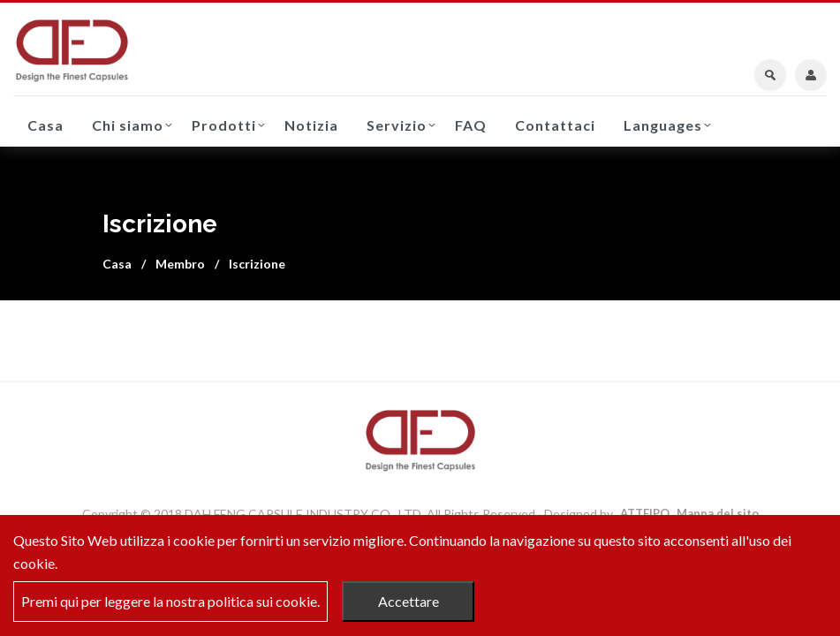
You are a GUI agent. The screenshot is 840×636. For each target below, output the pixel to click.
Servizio (397, 125)
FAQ (471, 125)
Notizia (311, 125)
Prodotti (224, 125)
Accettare (409, 601)
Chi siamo (128, 125)
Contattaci (555, 125)
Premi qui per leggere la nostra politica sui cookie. (170, 601)
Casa (45, 125)
